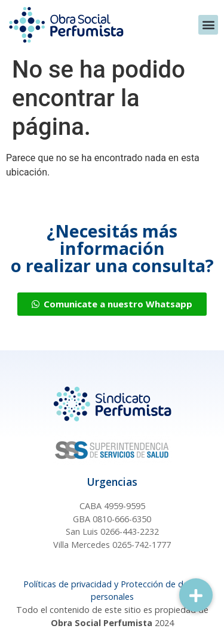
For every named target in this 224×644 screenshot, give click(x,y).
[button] (208, 25)
